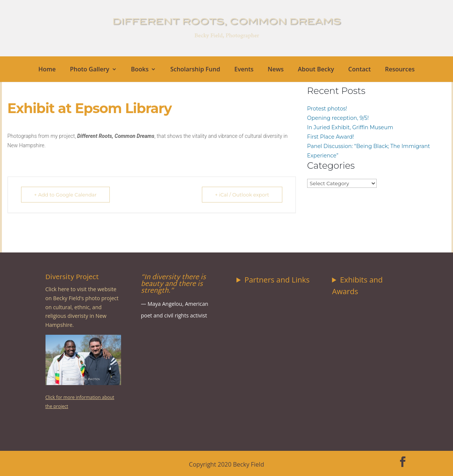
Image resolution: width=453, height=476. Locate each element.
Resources (400, 70)
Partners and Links (277, 280)
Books (140, 70)
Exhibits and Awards (357, 286)
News (276, 70)
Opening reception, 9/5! (338, 118)
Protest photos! (327, 109)
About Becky (316, 70)
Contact (359, 70)
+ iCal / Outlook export (242, 195)
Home (47, 70)
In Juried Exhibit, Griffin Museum (350, 127)
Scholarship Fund (195, 70)
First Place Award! (331, 137)
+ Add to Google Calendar (65, 195)
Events (244, 70)
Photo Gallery (90, 70)
